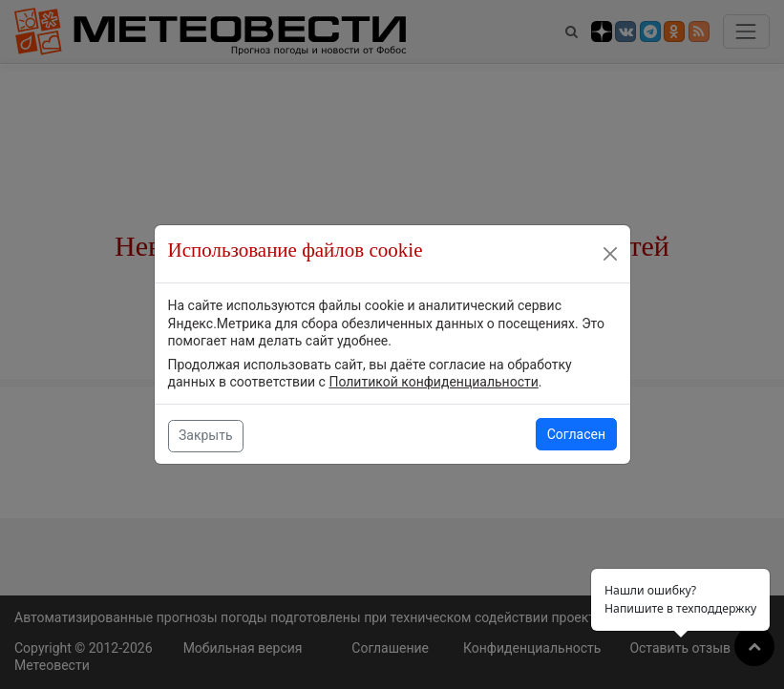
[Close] (610, 254)
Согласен (576, 434)
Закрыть (206, 435)
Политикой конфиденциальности (433, 382)
